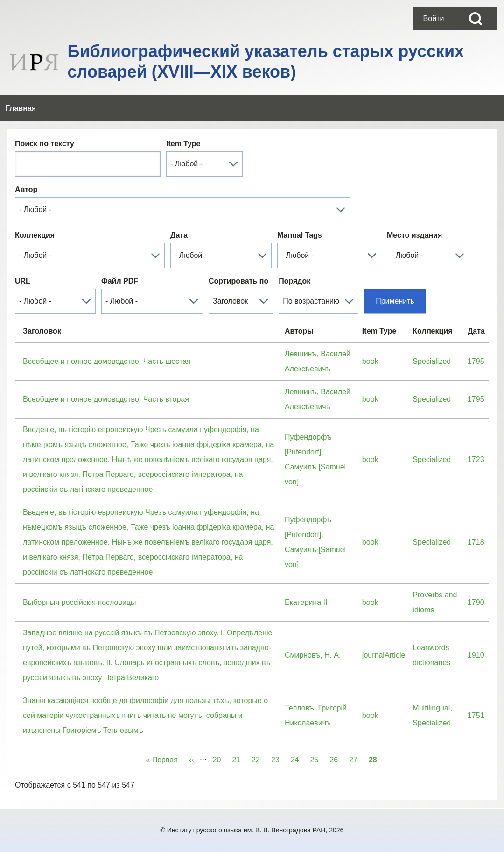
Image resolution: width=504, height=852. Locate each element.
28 (373, 758)
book (370, 361)
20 (220, 758)
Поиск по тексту (45, 144)
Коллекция (35, 235)
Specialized (432, 361)
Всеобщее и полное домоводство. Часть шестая (107, 361)
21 (239, 758)
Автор (26, 189)
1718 (476, 542)
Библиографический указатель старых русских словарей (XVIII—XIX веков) (266, 61)
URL (23, 281)
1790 (476, 602)
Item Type (183, 144)
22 (259, 758)
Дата (179, 235)
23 (278, 758)
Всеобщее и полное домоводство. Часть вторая (106, 399)
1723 (476, 459)
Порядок (294, 281)
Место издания (414, 235)
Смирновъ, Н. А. (313, 655)
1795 (476, 361)
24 (298, 758)
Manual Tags (300, 235)
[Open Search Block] (476, 19)
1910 (476, 655)
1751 (476, 715)
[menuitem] (434, 19)
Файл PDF (120, 281)
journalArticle (384, 655)
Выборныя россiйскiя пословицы (80, 602)
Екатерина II (306, 602)
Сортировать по (238, 281)
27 (356, 758)
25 (317, 758)
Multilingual (431, 708)
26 (336, 758)
